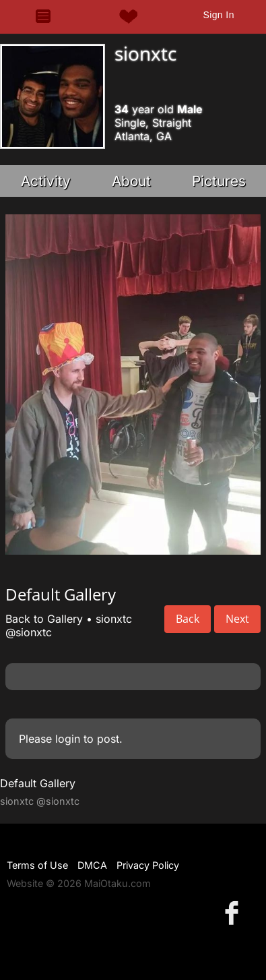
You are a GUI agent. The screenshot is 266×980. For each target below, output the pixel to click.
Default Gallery (38, 783)
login (68, 739)
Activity (46, 181)
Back (188, 619)
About (131, 181)
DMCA (92, 865)
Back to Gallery (44, 619)
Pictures (219, 181)
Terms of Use (37, 865)
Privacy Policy (148, 865)
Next (237, 619)
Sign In (218, 15)
